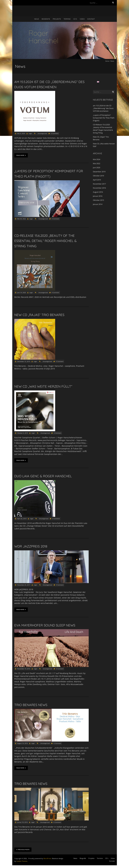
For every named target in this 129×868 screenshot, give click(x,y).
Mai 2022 (97, 163)
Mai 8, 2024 (21, 133)
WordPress (47, 858)
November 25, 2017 (24, 585)
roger (30, 133)
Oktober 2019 (98, 176)
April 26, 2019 (22, 519)
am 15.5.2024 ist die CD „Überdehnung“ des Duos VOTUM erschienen (103, 108)
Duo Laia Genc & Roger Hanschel (43, 476)
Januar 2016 (98, 196)
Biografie (46, 19)
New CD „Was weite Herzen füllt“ (43, 386)
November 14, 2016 (24, 669)
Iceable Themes (22, 861)
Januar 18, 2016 (22, 822)
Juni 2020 (97, 168)
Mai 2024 (97, 159)
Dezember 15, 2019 (23, 361)
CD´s (75, 19)
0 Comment (55, 133)
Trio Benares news (31, 705)
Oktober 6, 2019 (22, 433)
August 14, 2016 (22, 743)
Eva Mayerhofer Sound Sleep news (45, 625)
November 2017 (99, 184)
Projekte (57, 19)
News (37, 19)
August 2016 (98, 192)
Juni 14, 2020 (21, 293)
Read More (21, 155)
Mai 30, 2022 (21, 219)
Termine (67, 19)
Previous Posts (23, 850)
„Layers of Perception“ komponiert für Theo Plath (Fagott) (104, 118)
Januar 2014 (98, 204)
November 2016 (99, 188)
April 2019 (97, 180)
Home (107, 61)
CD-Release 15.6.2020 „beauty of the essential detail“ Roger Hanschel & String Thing (45, 241)
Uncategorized (42, 133)
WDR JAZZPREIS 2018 (31, 546)
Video (82, 19)
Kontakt (91, 19)
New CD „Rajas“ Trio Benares (39, 315)
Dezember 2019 (99, 172)
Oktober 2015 (98, 200)
